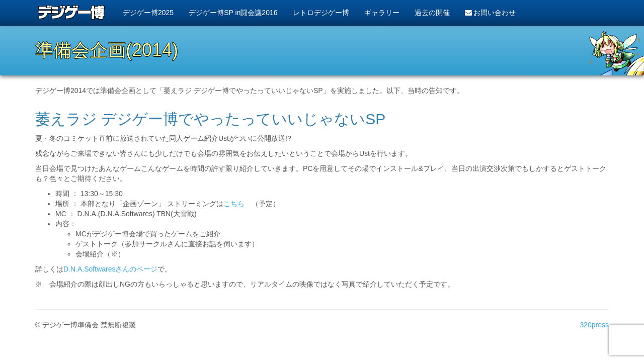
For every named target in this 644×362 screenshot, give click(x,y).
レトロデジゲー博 (321, 13)
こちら (234, 204)
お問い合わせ (491, 13)
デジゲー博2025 (148, 13)
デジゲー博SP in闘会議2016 (233, 13)
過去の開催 (432, 13)
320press (594, 325)
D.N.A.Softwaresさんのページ (110, 269)
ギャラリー (382, 13)
